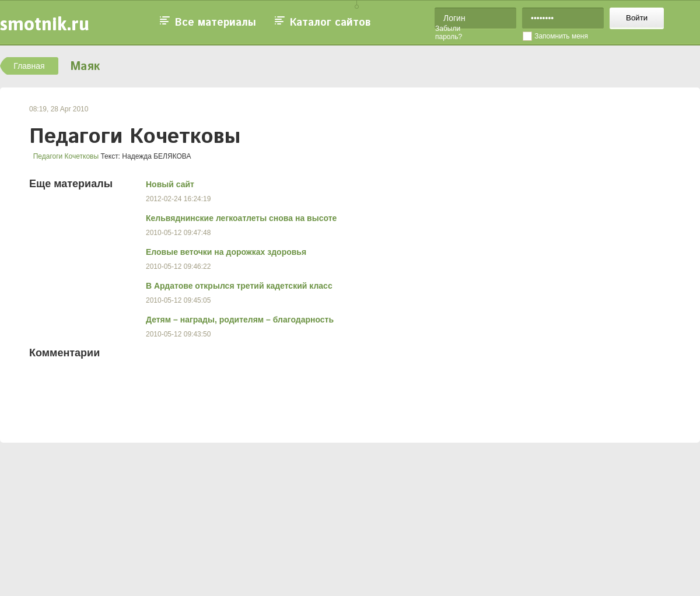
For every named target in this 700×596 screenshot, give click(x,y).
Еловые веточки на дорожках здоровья (226, 252)
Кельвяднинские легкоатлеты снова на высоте (241, 218)
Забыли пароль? (449, 33)
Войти (637, 18)
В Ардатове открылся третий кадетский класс (239, 286)
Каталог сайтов (330, 23)
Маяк (85, 67)
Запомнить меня (561, 36)
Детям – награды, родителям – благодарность (240, 320)
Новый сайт (170, 184)
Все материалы (216, 23)
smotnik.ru (45, 24)
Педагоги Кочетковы (66, 156)
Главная (29, 66)
